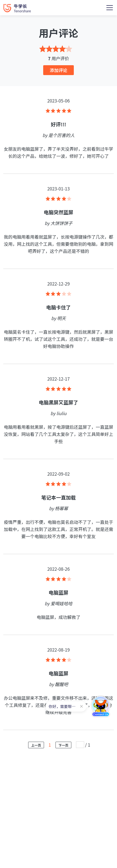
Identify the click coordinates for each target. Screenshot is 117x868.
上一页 (36, 745)
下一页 (63, 745)
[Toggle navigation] (110, 8)
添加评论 (58, 70)
